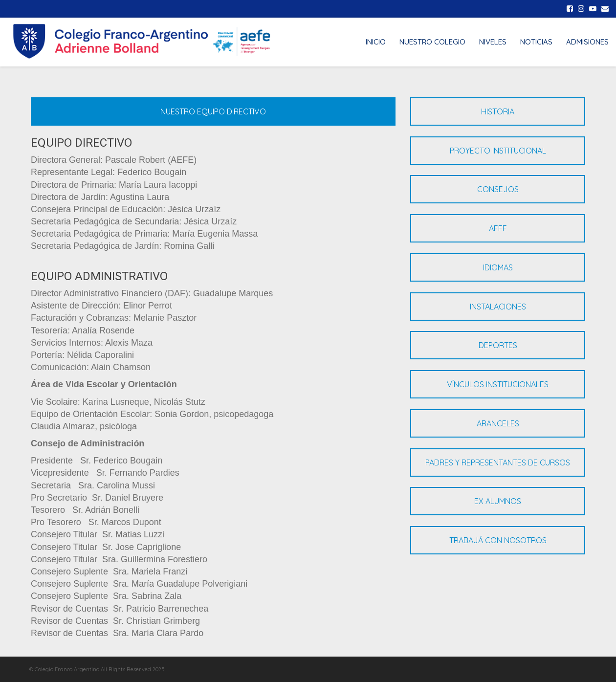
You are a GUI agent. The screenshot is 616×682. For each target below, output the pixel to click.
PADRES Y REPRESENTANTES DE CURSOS (498, 462)
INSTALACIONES (498, 307)
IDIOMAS (498, 267)
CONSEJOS (498, 189)
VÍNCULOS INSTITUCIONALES (498, 384)
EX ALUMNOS (498, 501)
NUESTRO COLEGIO (432, 42)
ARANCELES (498, 423)
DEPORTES (498, 345)
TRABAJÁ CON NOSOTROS (498, 540)
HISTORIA (498, 111)
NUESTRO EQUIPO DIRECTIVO (213, 111)
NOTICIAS (536, 42)
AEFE (498, 228)
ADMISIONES (587, 42)
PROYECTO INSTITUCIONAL (498, 151)
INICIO (376, 42)
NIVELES (493, 42)
